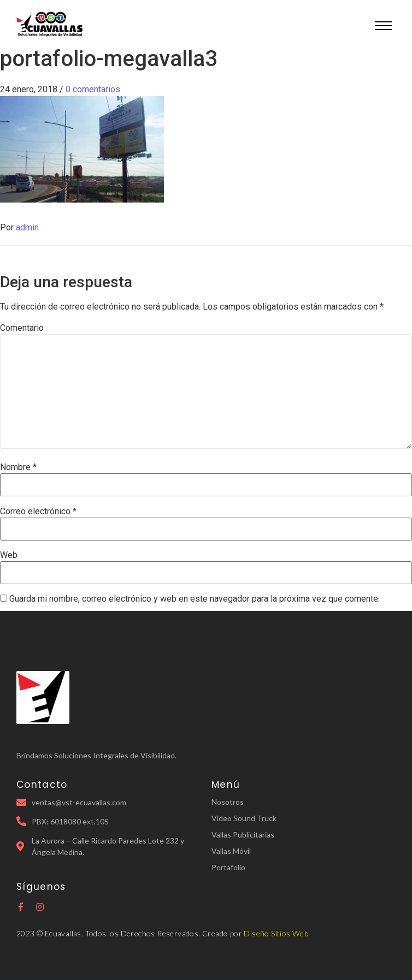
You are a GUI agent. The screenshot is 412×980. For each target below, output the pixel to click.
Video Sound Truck (244, 818)
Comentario (22, 328)
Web (9, 555)
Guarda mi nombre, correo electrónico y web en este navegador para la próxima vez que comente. (195, 599)
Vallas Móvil (231, 851)
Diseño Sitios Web (276, 933)
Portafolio (228, 867)
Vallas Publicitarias (243, 835)
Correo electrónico (38, 512)
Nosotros (228, 802)
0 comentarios (93, 89)
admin (27, 227)
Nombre (18, 467)
